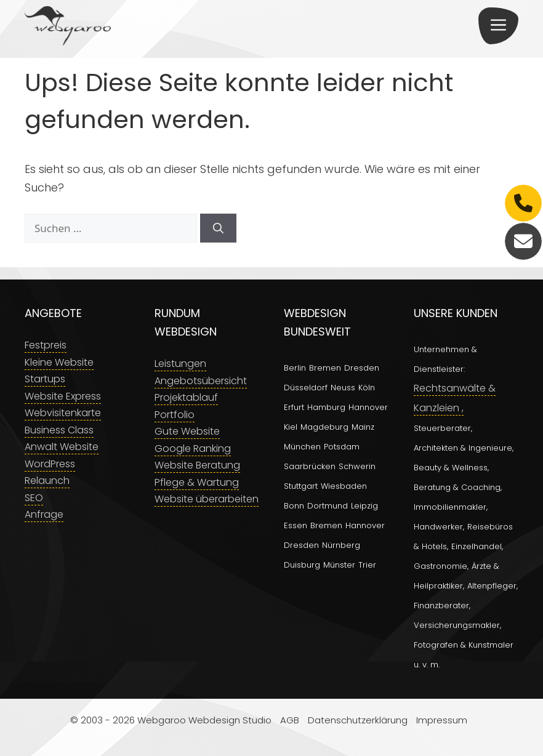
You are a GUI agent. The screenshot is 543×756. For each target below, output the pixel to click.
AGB (290, 720)
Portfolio (175, 415)
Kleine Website (59, 362)
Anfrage (44, 514)
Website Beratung (197, 465)
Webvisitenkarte (63, 413)
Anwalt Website (62, 447)
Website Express (63, 396)
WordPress (50, 464)
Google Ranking (193, 448)
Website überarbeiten (207, 499)
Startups (45, 379)
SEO (34, 498)
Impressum (442, 720)
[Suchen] (218, 228)
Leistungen (180, 364)
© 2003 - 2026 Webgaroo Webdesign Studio (171, 720)
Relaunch (47, 481)
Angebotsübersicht (201, 381)
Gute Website (187, 431)
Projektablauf (186, 397)
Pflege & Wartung (197, 482)
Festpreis (46, 345)
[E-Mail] (523, 241)
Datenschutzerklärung (358, 720)
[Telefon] (523, 203)
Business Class (59, 430)
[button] (498, 26)
